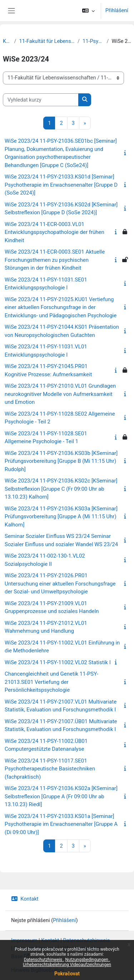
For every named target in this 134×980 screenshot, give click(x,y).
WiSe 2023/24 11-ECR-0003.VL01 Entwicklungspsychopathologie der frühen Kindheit (54, 232)
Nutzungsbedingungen (87, 960)
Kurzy (7, 41)
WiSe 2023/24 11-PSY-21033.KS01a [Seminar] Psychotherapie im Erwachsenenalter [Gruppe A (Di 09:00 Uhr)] (61, 824)
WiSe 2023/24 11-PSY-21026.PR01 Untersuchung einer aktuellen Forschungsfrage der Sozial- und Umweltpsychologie (60, 584)
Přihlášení (117, 10)
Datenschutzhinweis (44, 960)
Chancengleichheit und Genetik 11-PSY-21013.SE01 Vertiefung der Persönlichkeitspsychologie (51, 682)
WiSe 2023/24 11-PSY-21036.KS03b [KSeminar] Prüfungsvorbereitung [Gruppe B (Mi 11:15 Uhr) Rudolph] (61, 461)
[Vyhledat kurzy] (41, 100)
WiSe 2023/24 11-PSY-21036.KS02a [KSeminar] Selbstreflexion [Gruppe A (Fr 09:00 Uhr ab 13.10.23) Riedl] (61, 796)
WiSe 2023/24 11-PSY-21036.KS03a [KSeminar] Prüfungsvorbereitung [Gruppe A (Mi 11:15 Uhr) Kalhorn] (61, 517)
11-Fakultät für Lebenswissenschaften (47, 41)
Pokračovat (67, 974)
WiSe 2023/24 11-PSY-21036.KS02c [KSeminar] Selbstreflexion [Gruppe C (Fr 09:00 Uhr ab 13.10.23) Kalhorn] (61, 489)
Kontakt (25, 899)
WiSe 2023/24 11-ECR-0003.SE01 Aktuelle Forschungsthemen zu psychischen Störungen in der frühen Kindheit (55, 260)
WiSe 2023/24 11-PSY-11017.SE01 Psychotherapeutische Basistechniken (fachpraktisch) (50, 769)
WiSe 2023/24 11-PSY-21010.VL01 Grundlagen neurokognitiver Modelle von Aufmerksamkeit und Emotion (60, 394)
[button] (88, 11)
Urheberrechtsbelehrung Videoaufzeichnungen (67, 965)
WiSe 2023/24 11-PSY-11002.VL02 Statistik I (58, 662)
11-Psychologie (93, 41)
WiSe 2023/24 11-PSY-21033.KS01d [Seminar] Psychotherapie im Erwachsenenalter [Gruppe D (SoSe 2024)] (61, 185)
